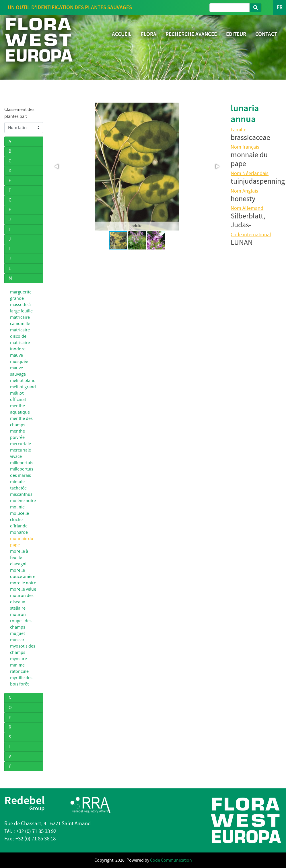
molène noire (23, 501)
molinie (17, 507)
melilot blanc (23, 381)
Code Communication (171, 860)
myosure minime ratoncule (19, 665)
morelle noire (23, 583)
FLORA (149, 34)
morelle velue (23, 589)
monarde (19, 532)
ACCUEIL (122, 34)
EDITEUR (236, 34)
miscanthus (21, 494)
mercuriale (21, 444)
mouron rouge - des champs (21, 621)
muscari (18, 640)
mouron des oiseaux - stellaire (22, 602)
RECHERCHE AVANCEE (191, 34)
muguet (17, 633)
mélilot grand (23, 387)
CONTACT (266, 34)
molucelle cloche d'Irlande (20, 520)
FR (280, 7)
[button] (57, 166)
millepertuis (22, 463)
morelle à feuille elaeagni (20, 558)
